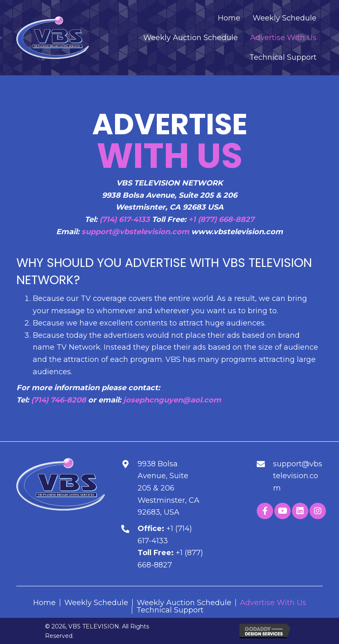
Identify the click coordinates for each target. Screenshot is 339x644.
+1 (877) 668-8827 (221, 219)
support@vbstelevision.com (135, 232)
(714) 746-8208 (59, 400)
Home (44, 603)
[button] (265, 511)
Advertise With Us (273, 603)
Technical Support (170, 610)
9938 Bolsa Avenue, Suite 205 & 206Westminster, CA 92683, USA (168, 488)
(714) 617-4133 (125, 219)
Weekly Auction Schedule (184, 603)
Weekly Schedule (96, 603)
